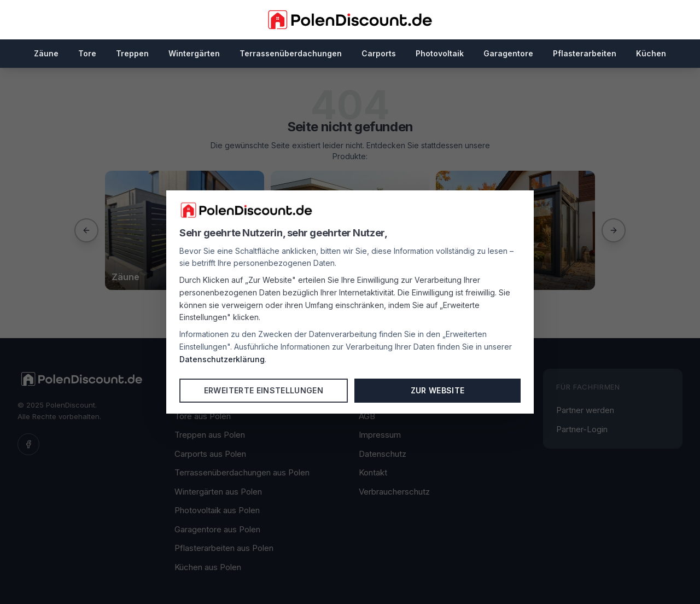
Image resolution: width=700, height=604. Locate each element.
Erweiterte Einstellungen (264, 390)
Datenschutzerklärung (222, 359)
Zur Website (438, 390)
